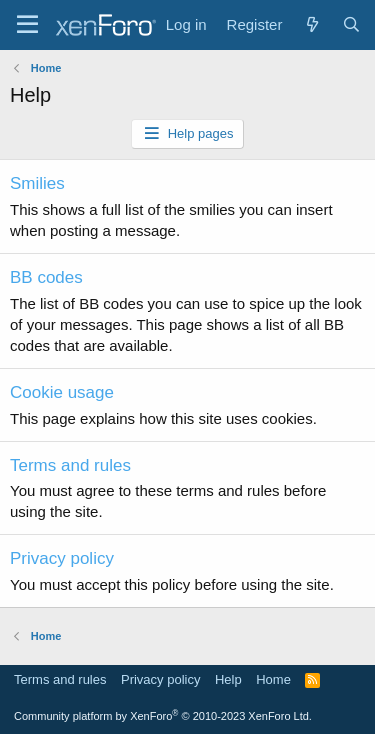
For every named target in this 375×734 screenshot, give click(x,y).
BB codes (46, 277)
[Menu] (27, 25)
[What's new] (311, 24)
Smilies (37, 183)
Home (273, 679)
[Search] (351, 24)
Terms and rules (70, 465)
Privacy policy (62, 558)
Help (228, 679)
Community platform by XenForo (163, 716)
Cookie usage (62, 392)
